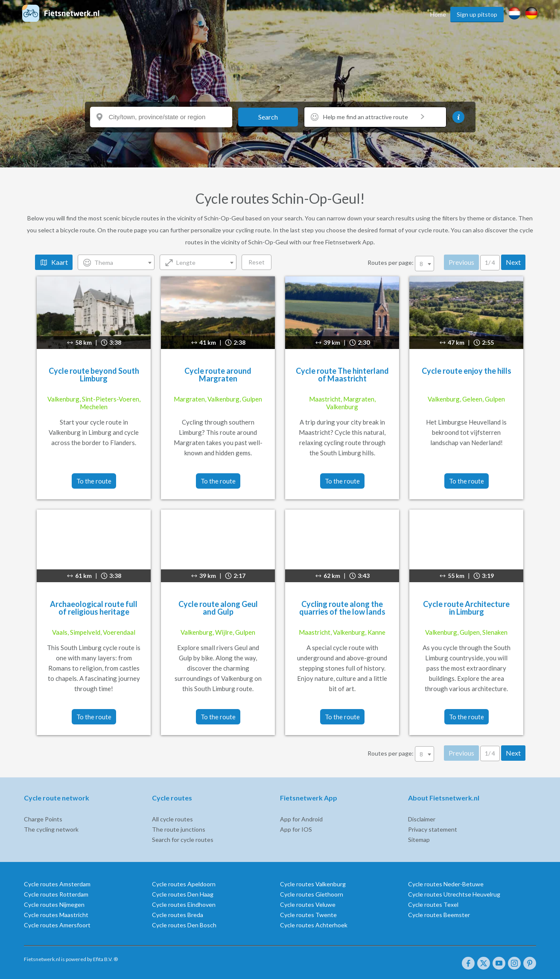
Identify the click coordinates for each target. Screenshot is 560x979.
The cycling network (51, 829)
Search (268, 117)
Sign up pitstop (477, 14)
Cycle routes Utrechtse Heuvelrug (454, 894)
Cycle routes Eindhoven (184, 904)
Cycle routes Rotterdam (56, 894)
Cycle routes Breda (178, 915)
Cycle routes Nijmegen (54, 904)
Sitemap (419, 840)
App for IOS (296, 829)
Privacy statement (433, 829)
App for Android (301, 819)
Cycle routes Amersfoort (57, 925)
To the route (94, 481)
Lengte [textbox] (186, 262)
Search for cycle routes (183, 840)
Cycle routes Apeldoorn (184, 884)
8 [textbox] (421, 264)
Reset (257, 262)
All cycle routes (172, 819)
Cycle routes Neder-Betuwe (446, 884)
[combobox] (116, 262)
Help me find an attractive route (374, 117)
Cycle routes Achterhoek (314, 925)
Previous (461, 262)
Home (438, 14)
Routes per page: (401, 262)
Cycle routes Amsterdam (57, 884)
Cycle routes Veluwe (308, 904)
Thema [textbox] (104, 262)
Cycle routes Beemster (439, 915)
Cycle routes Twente (308, 915)
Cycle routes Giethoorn (312, 894)
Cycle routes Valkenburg (313, 884)
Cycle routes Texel (433, 904)
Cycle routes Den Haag (183, 894)
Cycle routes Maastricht (56, 915)
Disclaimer (422, 819)
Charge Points (43, 819)
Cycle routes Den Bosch (184, 925)
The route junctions (179, 829)
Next (513, 262)
